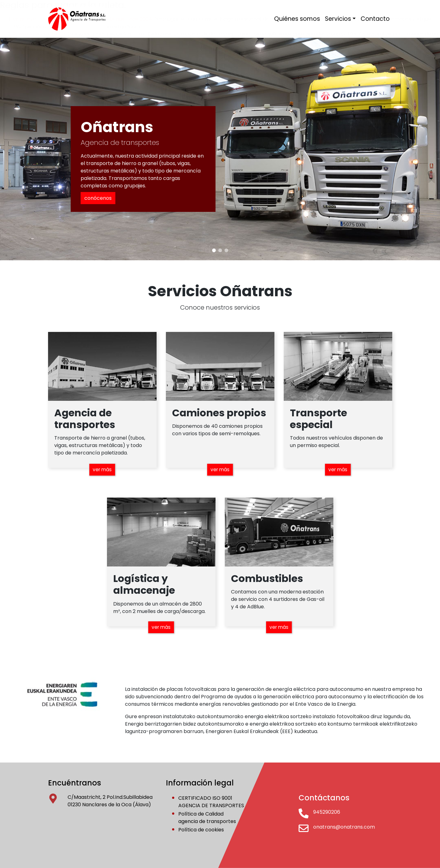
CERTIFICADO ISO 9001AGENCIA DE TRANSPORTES (211, 802)
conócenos (98, 198)
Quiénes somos (297, 19)
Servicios (338, 19)
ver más (102, 469)
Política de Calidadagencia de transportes (207, 818)
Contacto (375, 19)
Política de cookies (201, 830)
